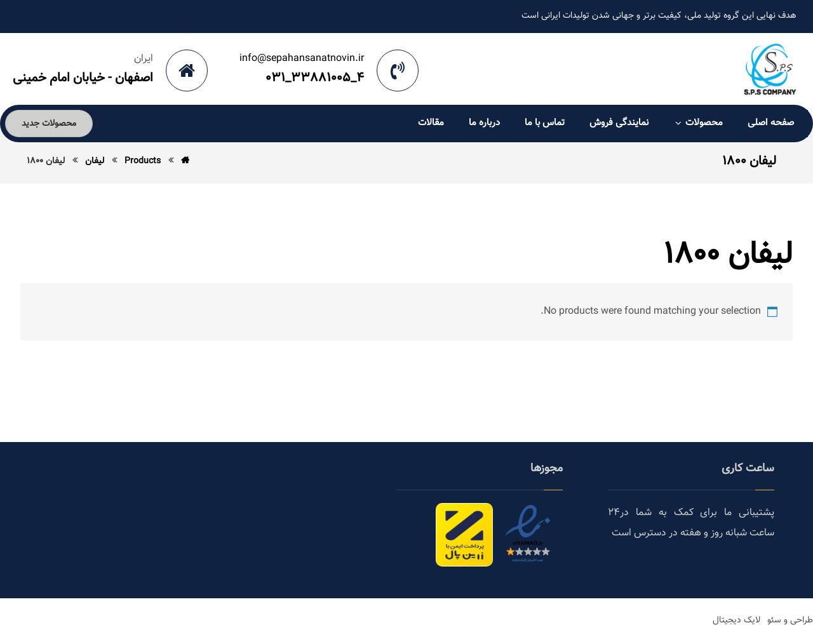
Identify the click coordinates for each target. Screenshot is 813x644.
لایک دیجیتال (736, 621)
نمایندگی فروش (619, 123)
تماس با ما (545, 123)
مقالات (431, 123)
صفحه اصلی (771, 123)
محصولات (698, 123)
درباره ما (484, 123)
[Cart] (115, 125)
